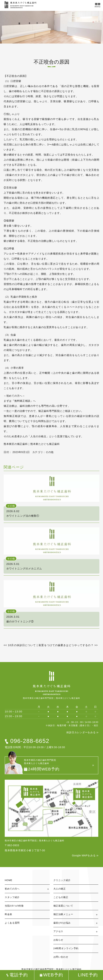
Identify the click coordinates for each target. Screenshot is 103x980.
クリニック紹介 (62, 880)
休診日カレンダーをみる (81, 732)
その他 (50, 452)
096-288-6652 (30, 741)
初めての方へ (12, 889)
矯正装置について (63, 906)
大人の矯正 (60, 889)
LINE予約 (88, 975)
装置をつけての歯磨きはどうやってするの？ (68, 645)
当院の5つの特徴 (14, 906)
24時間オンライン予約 (66, 948)
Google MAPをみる (84, 855)
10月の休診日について (20, 645)
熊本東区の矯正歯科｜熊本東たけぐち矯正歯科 (32, 444)
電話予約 (19, 975)
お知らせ (58, 940)
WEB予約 (53, 975)
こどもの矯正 (61, 897)
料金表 (8, 914)
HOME (9, 880)
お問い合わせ (61, 957)
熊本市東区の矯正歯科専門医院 (38, 969)
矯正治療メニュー (63, 914)
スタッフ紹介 (12, 897)
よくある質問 (12, 923)
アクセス (58, 931)
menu (98, 7)
